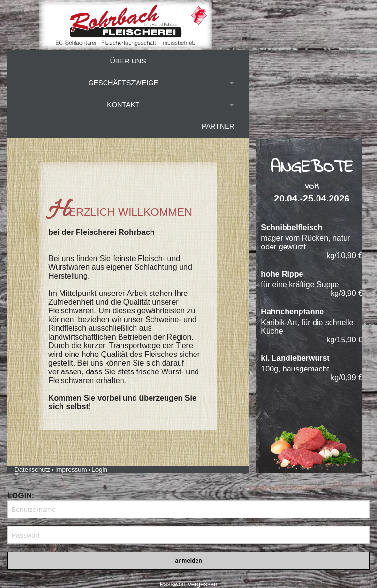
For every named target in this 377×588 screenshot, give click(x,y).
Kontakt (123, 105)
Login (99, 470)
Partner (218, 126)
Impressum (71, 470)
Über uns (128, 61)
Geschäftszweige (123, 83)
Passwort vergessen (188, 584)
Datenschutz (32, 470)
